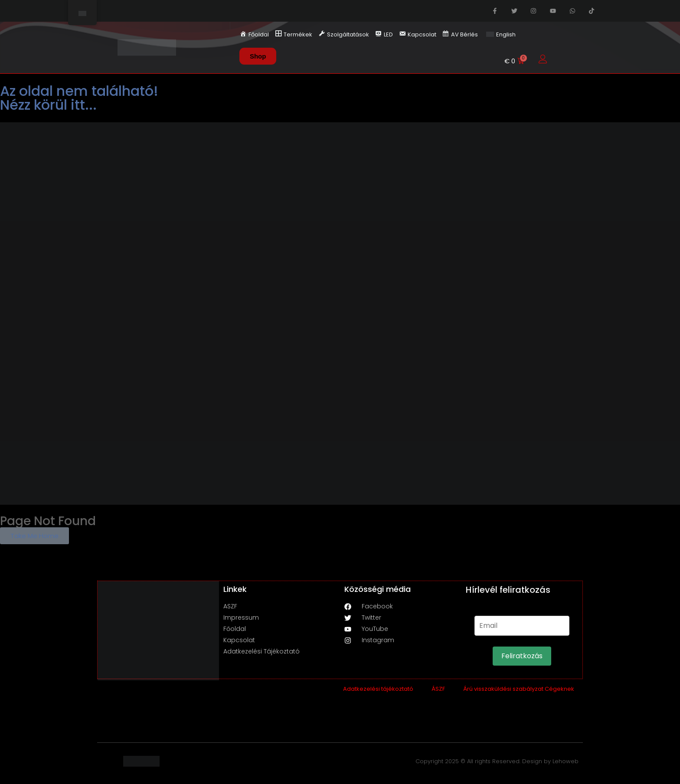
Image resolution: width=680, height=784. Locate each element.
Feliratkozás (522, 656)
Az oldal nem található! (79, 91)
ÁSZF (438, 689)
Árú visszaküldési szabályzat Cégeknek (519, 689)
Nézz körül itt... (48, 105)
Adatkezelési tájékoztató (378, 689)
